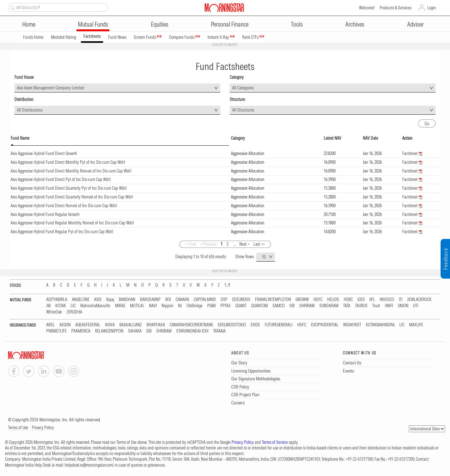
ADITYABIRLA (57, 300)
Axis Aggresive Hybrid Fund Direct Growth (44, 153)
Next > (244, 244)
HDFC (318, 300)
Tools (297, 24)
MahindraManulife (95, 306)
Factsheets (92, 36)
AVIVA (110, 325)
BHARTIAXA (156, 325)
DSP (224, 300)
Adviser (415, 24)
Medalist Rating (63, 37)
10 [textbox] (264, 257)
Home (29, 24)
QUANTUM (260, 306)
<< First (190, 244)
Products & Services (395, 8)
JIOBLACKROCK (419, 300)
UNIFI (389, 306)
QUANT (241, 306)
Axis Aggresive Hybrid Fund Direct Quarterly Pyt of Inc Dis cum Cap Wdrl (69, 188)
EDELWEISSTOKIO (232, 325)
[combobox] (117, 88)
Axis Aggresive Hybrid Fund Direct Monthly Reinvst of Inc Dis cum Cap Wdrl (71, 171)
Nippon (167, 306)
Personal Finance (230, 24)
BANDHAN (127, 300)
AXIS (98, 300)
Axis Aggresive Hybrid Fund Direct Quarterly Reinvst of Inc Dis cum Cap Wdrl (72, 197)
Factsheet (410, 153)
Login (432, 8)
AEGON (65, 325)
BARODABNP (150, 300)
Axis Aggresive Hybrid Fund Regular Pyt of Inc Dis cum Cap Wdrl (62, 232)
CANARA (182, 300)
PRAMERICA (81, 331)
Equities (160, 24)
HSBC (348, 300)
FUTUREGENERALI (279, 325)
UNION (403, 306)
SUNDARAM (329, 306)
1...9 (227, 285)
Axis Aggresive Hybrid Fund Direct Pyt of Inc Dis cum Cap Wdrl (61, 179)
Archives (355, 24)
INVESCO (387, 300)
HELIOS (333, 300)
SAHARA (135, 331)
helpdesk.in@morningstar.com (89, 465)
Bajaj (110, 300)
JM (48, 306)
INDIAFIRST (352, 325)
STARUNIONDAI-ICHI (192, 331)
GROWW (302, 300)
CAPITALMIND (205, 300)
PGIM (211, 306)
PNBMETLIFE (56, 331)
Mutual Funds (93, 24)
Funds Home (33, 37)
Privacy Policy (43, 428)
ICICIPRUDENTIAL (325, 325)
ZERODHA (74, 312)
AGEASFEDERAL (88, 325)
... (234, 244)
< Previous (208, 244)
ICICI (361, 300)
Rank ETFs (253, 37)
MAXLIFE (416, 325)
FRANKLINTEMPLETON (273, 300)
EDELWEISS (241, 300)
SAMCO (279, 306)
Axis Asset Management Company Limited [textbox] (50, 88)
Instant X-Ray (221, 37)
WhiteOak (54, 312)
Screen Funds (148, 37)
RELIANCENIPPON (109, 331)
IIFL (372, 300)
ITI (401, 300)
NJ (180, 306)
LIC (73, 306)
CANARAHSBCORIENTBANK (191, 325)
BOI (168, 300)
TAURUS (361, 306)
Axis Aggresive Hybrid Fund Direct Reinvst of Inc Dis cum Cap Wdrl (64, 206)
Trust (376, 306)
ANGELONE (81, 300)
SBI (292, 306)
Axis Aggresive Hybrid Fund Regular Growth (45, 214)
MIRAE (120, 306)
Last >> (259, 244)
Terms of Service (275, 442)
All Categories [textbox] (243, 88)
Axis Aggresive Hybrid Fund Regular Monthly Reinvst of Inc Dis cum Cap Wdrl (72, 223)
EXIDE (255, 325)
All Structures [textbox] (243, 110)
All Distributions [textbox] (30, 110)
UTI (416, 306)
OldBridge (195, 306)
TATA (347, 306)
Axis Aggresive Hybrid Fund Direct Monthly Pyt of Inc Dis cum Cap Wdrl (68, 162)
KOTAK (61, 306)
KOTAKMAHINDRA (380, 325)
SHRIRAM (307, 306)
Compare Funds (185, 37)
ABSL (50, 325)
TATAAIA (219, 331)
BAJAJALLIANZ (131, 325)
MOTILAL (137, 306)
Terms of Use (18, 428)
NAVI (153, 306)
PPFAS (225, 306)
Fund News (117, 37)
